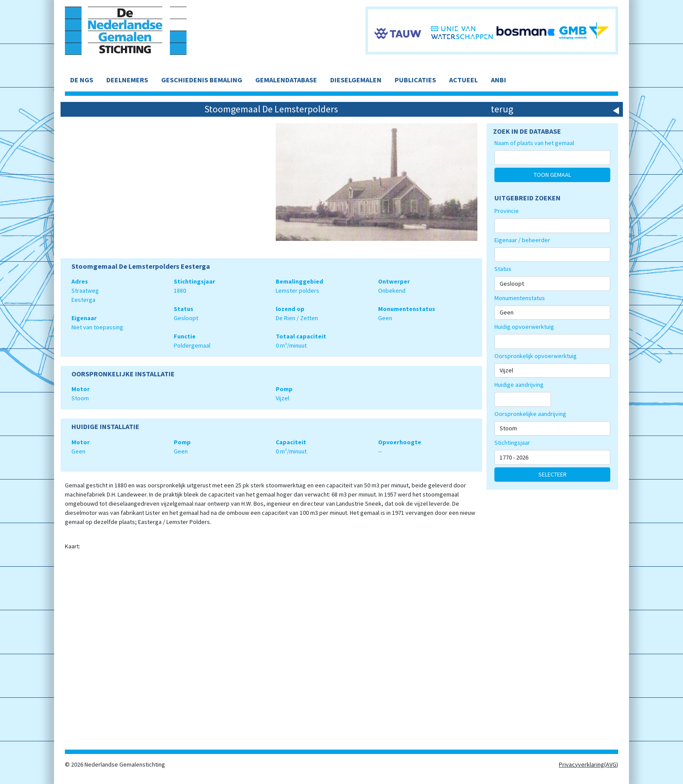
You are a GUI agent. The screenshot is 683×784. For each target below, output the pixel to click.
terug (502, 109)
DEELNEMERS (127, 80)
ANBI (499, 80)
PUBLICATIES (415, 80)
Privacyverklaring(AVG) (588, 764)
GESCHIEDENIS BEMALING (202, 80)
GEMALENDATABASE (286, 80)
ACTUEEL (463, 80)
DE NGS (82, 80)
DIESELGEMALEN (356, 80)
